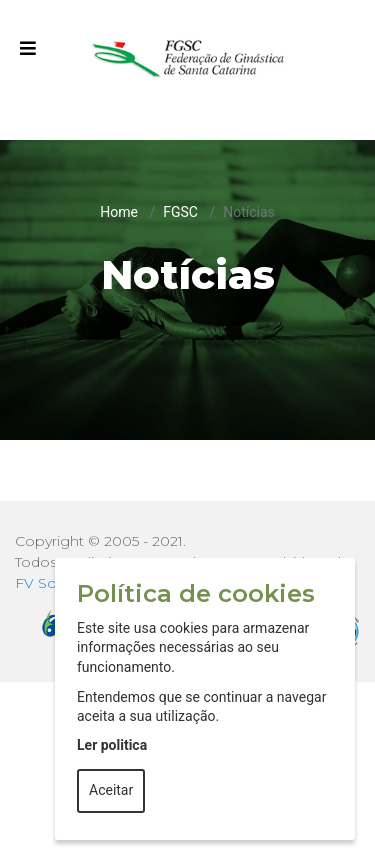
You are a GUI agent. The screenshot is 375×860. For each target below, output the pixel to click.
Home (119, 212)
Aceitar (111, 790)
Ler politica (112, 745)
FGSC (180, 212)
